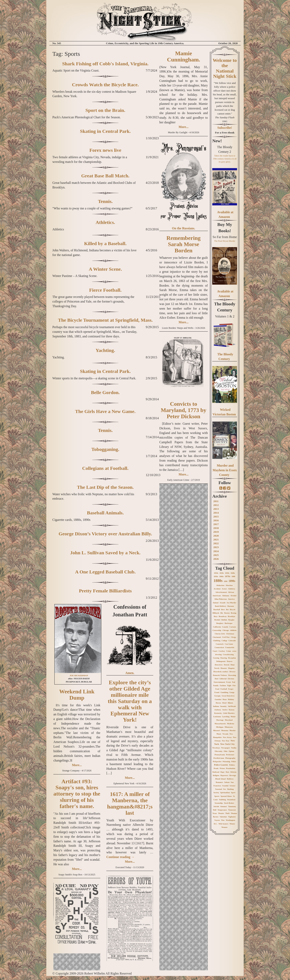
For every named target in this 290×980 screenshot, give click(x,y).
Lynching (226, 717)
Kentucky (218, 713)
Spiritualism (225, 793)
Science (233, 786)
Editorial (223, 679)
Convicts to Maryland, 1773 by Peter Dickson (183, 410)
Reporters (224, 775)
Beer (223, 610)
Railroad (216, 772)
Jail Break (232, 706)
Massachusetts (220, 724)
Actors (224, 589)
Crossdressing (228, 654)
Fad (234, 682)
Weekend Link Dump (77, 695)
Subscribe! (225, 128)
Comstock (220, 644)
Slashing (230, 789)
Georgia (217, 696)
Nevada (225, 734)
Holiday (231, 699)
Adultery (232, 589)
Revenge (233, 775)
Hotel (224, 703)
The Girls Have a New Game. (105, 411)
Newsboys (216, 748)
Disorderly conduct (221, 672)
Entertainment (219, 682)
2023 (216, 547)
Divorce (232, 672)
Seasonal (219, 789)
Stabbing (222, 800)
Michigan (220, 727)
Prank (216, 768)
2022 (216, 543)
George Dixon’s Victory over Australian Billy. (105, 534)
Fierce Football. (105, 290)
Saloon (227, 782)
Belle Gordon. (105, 392)
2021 (216, 539)
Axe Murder (231, 603)
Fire (234, 686)
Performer (230, 755)
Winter (232, 824)
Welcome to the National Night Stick (225, 68)
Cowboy (222, 651)
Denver (230, 661)
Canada (225, 627)
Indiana (216, 706)
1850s (216, 576)
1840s (233, 573)
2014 (216, 513)
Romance (220, 782)
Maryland (229, 720)
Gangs (232, 692)
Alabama (226, 596)
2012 (216, 505)
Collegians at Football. (105, 468)
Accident (217, 589)
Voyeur (217, 820)
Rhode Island (220, 779)
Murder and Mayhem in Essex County (225, 470)
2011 (216, 501)
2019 (216, 532)
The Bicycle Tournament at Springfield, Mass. (105, 320)
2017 (216, 524)
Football (224, 689)
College (224, 641)
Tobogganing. (105, 449)
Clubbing (217, 641)
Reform (233, 772)
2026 (216, 559)
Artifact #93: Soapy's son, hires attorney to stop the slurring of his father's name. (77, 794)
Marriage (220, 720)
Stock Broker (229, 803)
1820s (222, 573)
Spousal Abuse (226, 796)
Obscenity (219, 751)
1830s (227, 573)
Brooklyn (231, 616)
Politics (232, 765)
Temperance (222, 810)
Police (234, 762)
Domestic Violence (220, 675)
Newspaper (226, 748)
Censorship (217, 630)
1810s (216, 573)
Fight (229, 686)
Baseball (217, 610)
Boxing (234, 613)
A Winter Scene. (105, 269)
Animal (216, 603)
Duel (216, 679)
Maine (233, 717)
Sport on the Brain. (105, 110)
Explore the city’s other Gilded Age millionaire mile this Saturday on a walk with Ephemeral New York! (130, 701)
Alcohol (233, 596)
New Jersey (227, 737)
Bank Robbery (221, 606)
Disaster (224, 668)
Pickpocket (217, 762)
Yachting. (105, 350)
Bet (227, 610)
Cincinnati (217, 637)
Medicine (231, 724)
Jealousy (218, 710)
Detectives (219, 665)
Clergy (233, 637)
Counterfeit (230, 647)
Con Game (229, 644)
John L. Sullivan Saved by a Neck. (105, 553)
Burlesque (228, 623)
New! (217, 141)
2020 (216, 536)
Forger (231, 689)
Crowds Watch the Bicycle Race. (105, 85)
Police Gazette (221, 765)
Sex (225, 789)
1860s (222, 576)
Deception (232, 658)
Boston (227, 613)
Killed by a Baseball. (105, 243)
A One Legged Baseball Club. (105, 572)
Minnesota (229, 727)
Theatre (221, 813)
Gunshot (218, 699)
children (233, 630)
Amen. (130, 673)
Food (217, 689)
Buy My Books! (225, 228)
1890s (232, 581)
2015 (216, 517)
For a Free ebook (225, 133)
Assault (222, 603)
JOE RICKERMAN (79, 676)
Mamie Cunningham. (183, 56)
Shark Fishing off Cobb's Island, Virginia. (105, 64)
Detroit (226, 665)
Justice (225, 710)
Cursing (216, 658)
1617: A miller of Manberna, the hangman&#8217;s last (130, 803)
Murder (233, 730)
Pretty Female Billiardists (105, 591)
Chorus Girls (220, 634)
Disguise (231, 668)
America (231, 599)
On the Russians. (184, 228)
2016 (216, 520)
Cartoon (233, 627)
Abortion (229, 585)
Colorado (232, 641)
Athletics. (105, 222)
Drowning (232, 675)
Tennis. (105, 201)
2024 (216, 551)
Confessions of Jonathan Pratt (130, 611)
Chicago (226, 630)
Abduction (220, 585)
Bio (222, 613)
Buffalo (224, 620)
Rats (228, 772)
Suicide (216, 806)
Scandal (225, 786)
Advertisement (221, 592)
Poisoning (226, 762)
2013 (216, 509)
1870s (227, 576)
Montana (225, 730)
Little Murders (229, 713)
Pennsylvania (220, 755)
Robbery (230, 779)
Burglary (220, 623)
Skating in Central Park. (105, 131)
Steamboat (231, 800)
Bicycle (233, 610)
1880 (233, 576)
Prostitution (231, 768)
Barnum (231, 606)
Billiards (216, 613)
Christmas (230, 634)
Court (215, 651)
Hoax (225, 699)
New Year (226, 741)
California (217, 627)
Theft (227, 813)
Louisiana (217, 717)
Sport (233, 793)
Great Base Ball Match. (105, 176)
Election (231, 679)
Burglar (231, 620)
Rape (223, 772)
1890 (226, 581)
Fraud (217, 692)
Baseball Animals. (105, 513)
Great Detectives (228, 696)
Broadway (223, 616)
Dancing (224, 658)
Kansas (232, 710)
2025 (216, 555)
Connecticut (219, 647)
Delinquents (221, 661)
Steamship (219, 803)
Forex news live (105, 150)
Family (216, 686)
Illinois (230, 703)
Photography (230, 758)
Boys (216, 616)
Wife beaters (223, 824)
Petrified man (219, 758)
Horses (218, 703)
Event (229, 682)
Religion (216, 775)
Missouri (217, 730)
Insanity (224, 706)
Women (225, 827)
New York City (227, 744)
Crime (229, 651)
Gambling (224, 692)
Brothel (217, 620)
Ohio (226, 751)
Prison (222, 768)
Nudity (234, 748)
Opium (231, 751)
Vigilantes (232, 817)
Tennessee (232, 810)
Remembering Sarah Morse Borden (184, 244)
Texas (215, 813)
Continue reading (120, 857)
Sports (217, 796)
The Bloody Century (225, 307)
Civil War (226, 637)
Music (219, 734)
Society (216, 793)
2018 (216, 528)
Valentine (223, 817)
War (223, 820)
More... (77, 765)
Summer (224, 806)
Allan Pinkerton (221, 599)
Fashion (223, 686)
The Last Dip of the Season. (105, 487)
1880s (218, 581)
